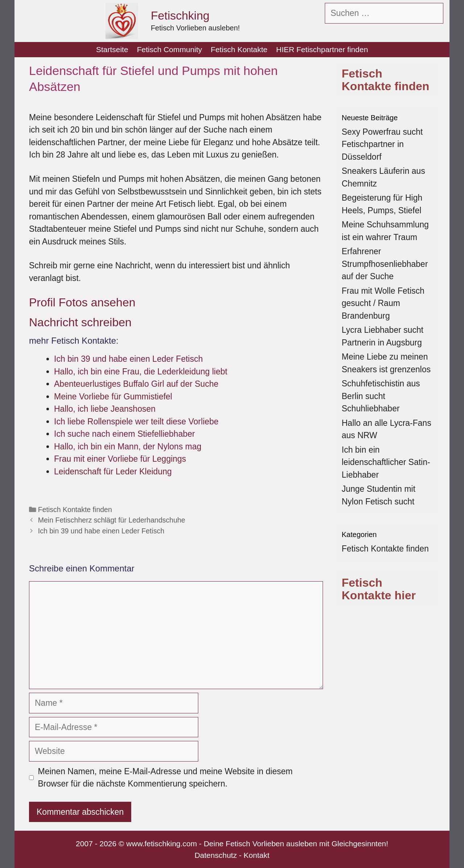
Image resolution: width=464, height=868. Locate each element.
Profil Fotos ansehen (82, 302)
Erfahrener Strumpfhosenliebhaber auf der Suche (385, 264)
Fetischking (180, 16)
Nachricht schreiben (80, 322)
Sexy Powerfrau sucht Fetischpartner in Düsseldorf (382, 144)
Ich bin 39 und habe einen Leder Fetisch (101, 531)
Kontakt (256, 855)
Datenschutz (216, 855)
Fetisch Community (170, 49)
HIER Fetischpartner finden (322, 49)
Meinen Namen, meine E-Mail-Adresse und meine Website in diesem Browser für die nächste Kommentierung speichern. (165, 778)
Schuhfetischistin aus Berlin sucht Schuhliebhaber (381, 396)
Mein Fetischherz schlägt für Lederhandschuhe (112, 520)
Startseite (112, 49)
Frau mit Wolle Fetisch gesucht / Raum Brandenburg (383, 303)
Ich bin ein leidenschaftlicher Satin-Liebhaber (386, 462)
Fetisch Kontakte (239, 49)
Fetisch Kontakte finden (75, 510)
